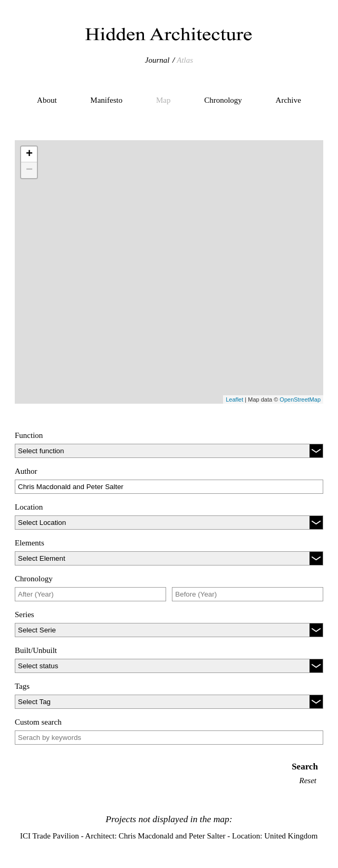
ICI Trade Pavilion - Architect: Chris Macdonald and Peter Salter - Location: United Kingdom (169, 836)
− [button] (29, 170)
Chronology (223, 100)
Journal (157, 60)
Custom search (38, 722)
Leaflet (234, 399)
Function (29, 435)
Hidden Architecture (169, 34)
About (47, 100)
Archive (288, 100)
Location (29, 507)
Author (26, 471)
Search (305, 767)
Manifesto (106, 100)
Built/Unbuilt (36, 650)
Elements (30, 543)
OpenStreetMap (300, 399)
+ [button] (29, 154)
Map (163, 100)
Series (25, 615)
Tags (22, 686)
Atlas (185, 60)
